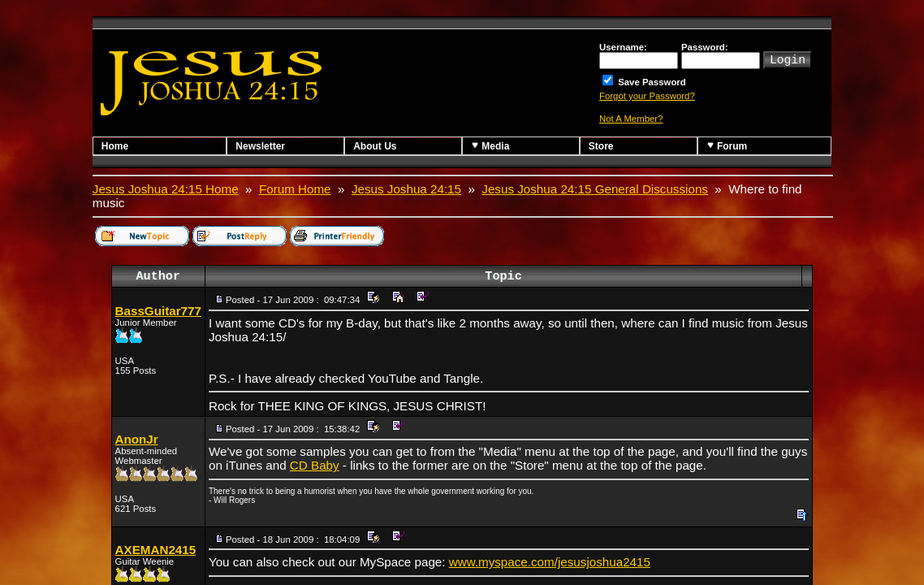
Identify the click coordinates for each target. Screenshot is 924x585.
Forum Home (295, 189)
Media (490, 146)
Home (115, 146)
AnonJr (137, 439)
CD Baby (315, 465)
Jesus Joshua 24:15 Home (166, 189)
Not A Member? (631, 119)
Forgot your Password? (647, 96)
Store (601, 146)
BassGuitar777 (158, 311)
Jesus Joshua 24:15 (406, 189)
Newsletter (260, 146)
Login (788, 58)
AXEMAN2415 (156, 550)
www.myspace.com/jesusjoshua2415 (550, 562)
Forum (727, 146)
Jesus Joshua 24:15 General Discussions (595, 189)
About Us (375, 146)
